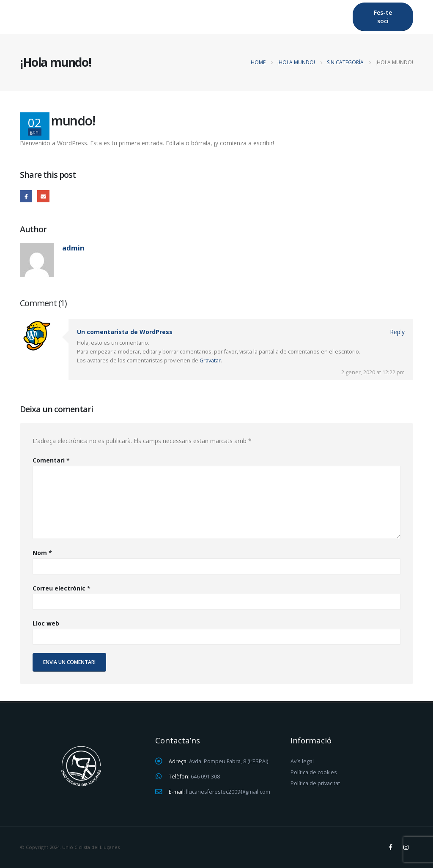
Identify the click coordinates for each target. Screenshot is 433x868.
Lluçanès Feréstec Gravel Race (235, 17)
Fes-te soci (383, 17)
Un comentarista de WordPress (125, 332)
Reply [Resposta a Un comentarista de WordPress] (397, 332)
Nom (42, 553)
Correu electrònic (62, 588)
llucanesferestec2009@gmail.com (228, 792)
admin (73, 248)
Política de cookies (314, 772)
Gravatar (210, 361)
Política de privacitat (315, 783)
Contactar (321, 17)
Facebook (26, 196)
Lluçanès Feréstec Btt (131, 17)
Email (43, 196)
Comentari (51, 460)
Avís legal (302, 761)
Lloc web (46, 623)
